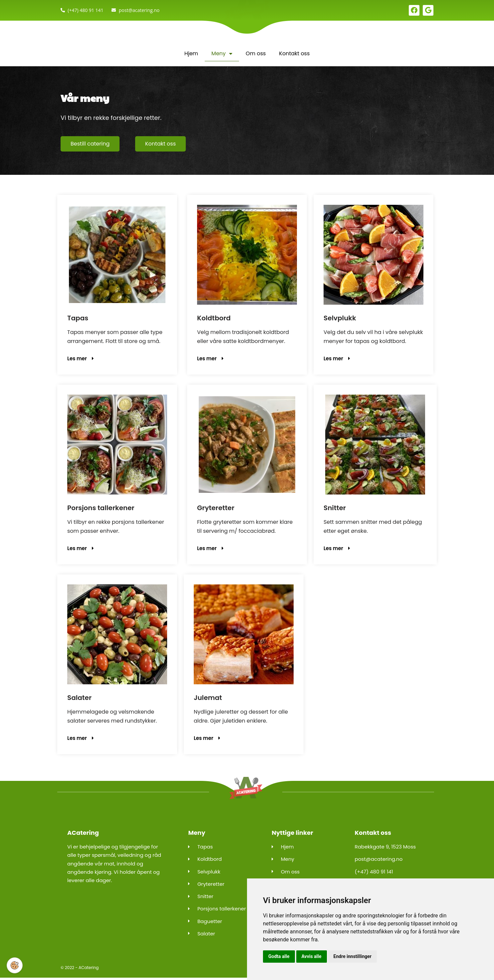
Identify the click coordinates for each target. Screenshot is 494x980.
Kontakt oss (294, 53)
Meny (222, 54)
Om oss (256, 53)
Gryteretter (216, 508)
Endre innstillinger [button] (353, 956)
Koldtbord (214, 318)
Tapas (78, 318)
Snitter (335, 508)
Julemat (208, 699)
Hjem (191, 53)
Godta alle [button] (279, 956)
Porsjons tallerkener (101, 508)
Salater (79, 699)
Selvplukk (340, 318)
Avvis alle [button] (312, 956)
